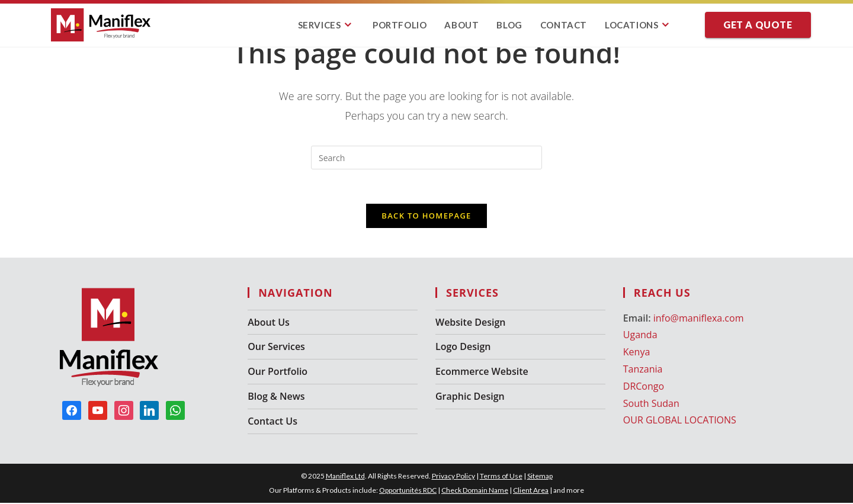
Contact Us (272, 422)
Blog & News (276, 398)
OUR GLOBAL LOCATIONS (680, 422)
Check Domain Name (475, 491)
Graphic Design (470, 398)
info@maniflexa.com (699, 319)
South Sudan (651, 405)
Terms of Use (501, 477)
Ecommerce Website (482, 373)
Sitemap (540, 477)
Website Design (470, 323)
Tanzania (643, 371)
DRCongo (644, 387)
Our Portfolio (278, 373)
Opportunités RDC (408, 491)
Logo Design (463, 348)
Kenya (637, 354)
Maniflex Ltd (345, 477)
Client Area (531, 491)
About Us (269, 323)
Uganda (640, 336)
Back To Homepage (426, 217)
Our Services (276, 348)
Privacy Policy (453, 477)
